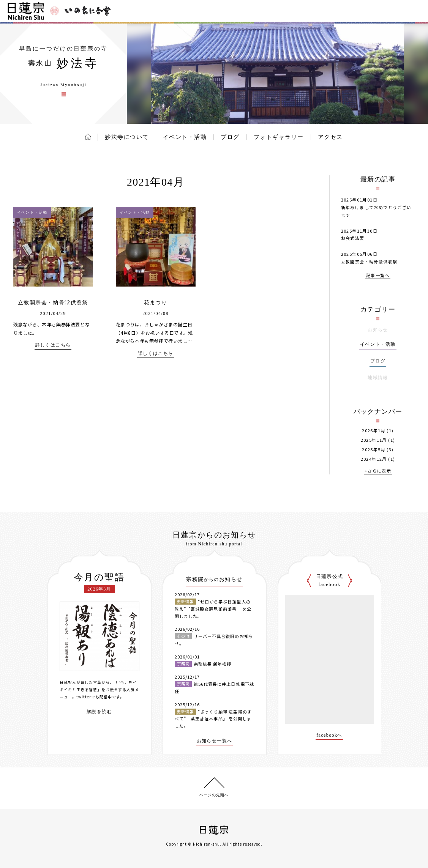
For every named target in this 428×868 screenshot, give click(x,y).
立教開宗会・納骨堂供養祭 (53, 303)
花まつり (156, 303)
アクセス (330, 137)
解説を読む (99, 712)
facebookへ (329, 735)
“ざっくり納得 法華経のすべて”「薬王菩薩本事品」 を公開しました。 (213, 719)
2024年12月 (374, 459)
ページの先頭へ (214, 795)
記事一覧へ (378, 276)
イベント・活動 (185, 137)
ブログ (230, 137)
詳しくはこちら (53, 345)
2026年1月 (374, 431)
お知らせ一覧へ (215, 741)
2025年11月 (374, 440)
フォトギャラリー (279, 137)
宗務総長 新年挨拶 (213, 664)
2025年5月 (374, 450)
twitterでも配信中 (94, 697)
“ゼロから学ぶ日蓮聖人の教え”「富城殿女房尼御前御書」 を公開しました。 (213, 609)
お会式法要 (353, 238)
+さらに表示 (378, 471)
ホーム (88, 137)
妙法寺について (127, 137)
